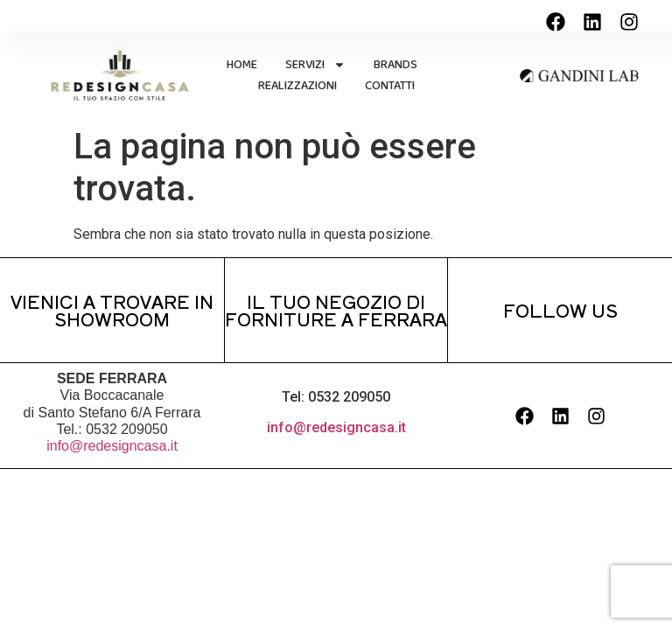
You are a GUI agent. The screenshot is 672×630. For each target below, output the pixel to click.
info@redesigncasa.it (112, 446)
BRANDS (395, 65)
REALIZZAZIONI (297, 86)
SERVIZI (315, 65)
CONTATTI (390, 86)
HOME (242, 65)
